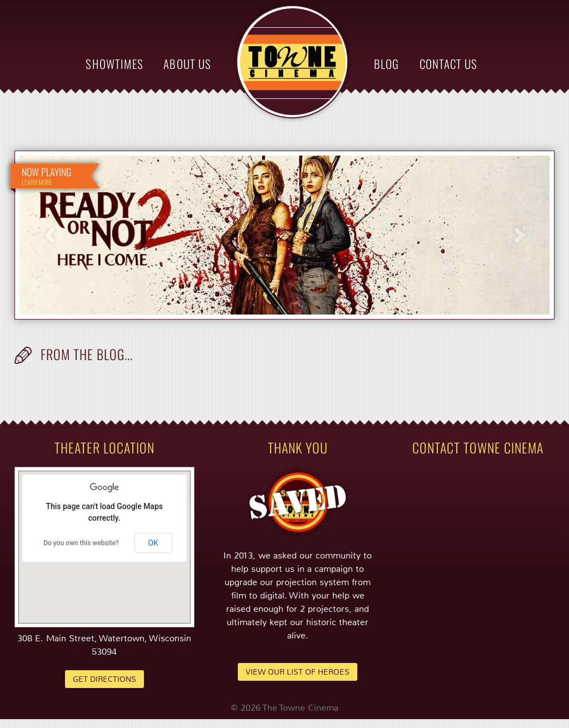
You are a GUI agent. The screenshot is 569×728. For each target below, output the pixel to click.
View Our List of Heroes (298, 672)
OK (153, 543)
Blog (386, 64)
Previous (49, 235)
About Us (187, 64)
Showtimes (114, 64)
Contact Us (449, 64)
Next (520, 235)
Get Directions (104, 679)
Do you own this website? (81, 543)
